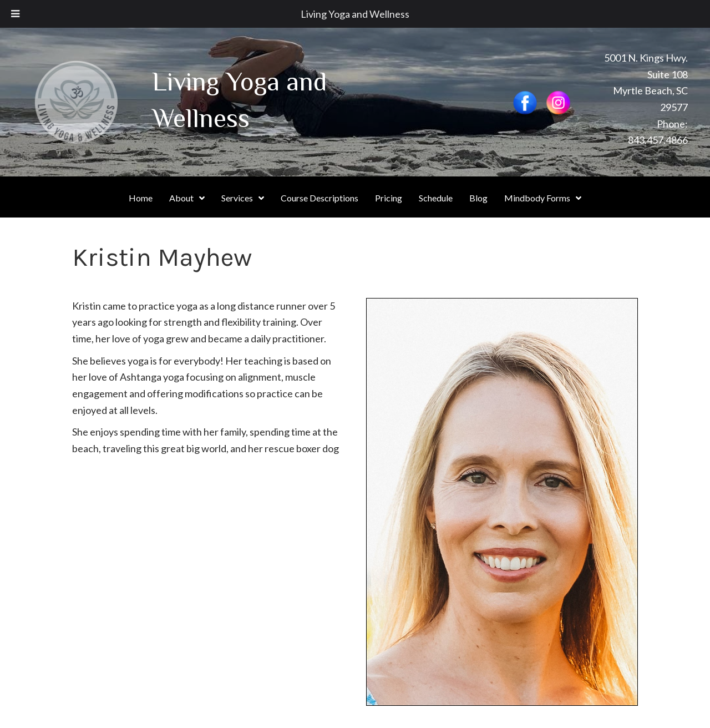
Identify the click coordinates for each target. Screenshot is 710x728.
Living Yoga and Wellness (355, 14)
